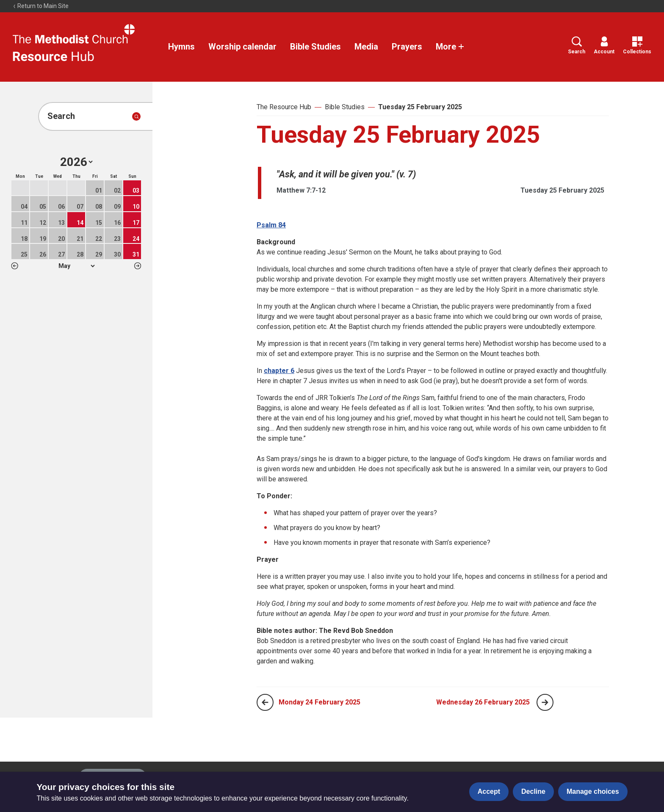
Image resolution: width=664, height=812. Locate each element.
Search (577, 46)
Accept (489, 791)
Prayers (407, 47)
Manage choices (593, 791)
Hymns (181, 47)
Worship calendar (242, 47)
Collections (637, 46)
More (450, 47)
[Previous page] (265, 702)
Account (604, 46)
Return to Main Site (41, 6)
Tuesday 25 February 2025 (420, 107)
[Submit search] (136, 116)
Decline (533, 791)
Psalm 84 (271, 225)
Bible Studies (315, 47)
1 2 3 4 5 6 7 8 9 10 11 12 (76, 266)
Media (366, 47)
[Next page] (545, 702)
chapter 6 (279, 371)
